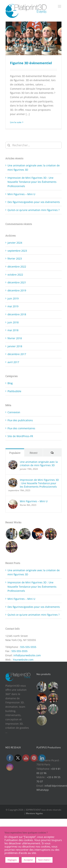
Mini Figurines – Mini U (21, 194)
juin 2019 (13, 298)
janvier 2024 (15, 243)
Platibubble (14, 391)
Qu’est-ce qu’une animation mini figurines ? (33, 210)
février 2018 (15, 338)
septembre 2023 (17, 251)
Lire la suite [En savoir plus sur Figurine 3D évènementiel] (16, 122)
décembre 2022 (17, 267)
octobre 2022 (15, 275)
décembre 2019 (17, 290)
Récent (34, 453)
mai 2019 (13, 306)
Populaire (15, 453)
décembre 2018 (17, 314)
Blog (10, 383)
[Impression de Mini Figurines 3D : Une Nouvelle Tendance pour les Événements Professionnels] (13, 480)
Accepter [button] (28, 860)
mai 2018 (13, 330)
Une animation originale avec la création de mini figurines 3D (39, 464)
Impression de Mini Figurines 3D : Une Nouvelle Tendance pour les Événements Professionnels (32, 182)
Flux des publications (20, 420)
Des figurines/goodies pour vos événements (34, 202)
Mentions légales (34, 813)
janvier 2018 (15, 346)
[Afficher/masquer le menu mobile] (60, 6)
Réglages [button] (12, 860)
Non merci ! (44, 860)
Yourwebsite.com (23, 660)
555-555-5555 (28, 647)
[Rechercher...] (33, 145)
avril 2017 (13, 362)
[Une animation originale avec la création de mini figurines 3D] (13, 462)
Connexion (14, 412)
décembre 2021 (17, 282)
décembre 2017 (17, 354)
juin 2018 (13, 322)
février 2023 (15, 259)
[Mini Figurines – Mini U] (13, 502)
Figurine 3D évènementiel (31, 63)
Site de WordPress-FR (20, 436)
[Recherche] (9, 145)
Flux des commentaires (21, 428)
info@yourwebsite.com (27, 655)
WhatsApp (43, 790)
